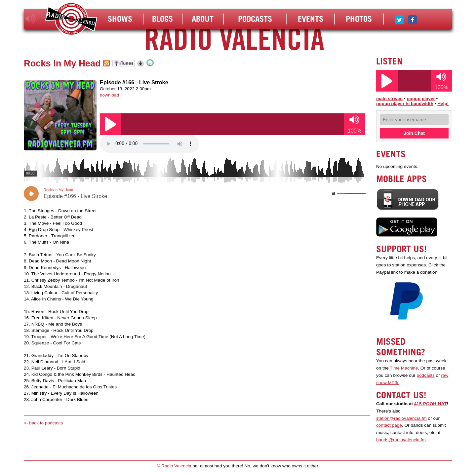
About (203, 19)
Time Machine (404, 368)
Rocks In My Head (62, 63)
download (109, 95)
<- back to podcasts (43, 423)
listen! (31, 19)
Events (311, 19)
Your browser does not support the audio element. (149, 144)
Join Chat (414, 133)
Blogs (162, 19)
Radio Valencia (176, 466)
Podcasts (255, 19)
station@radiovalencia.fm (401, 418)
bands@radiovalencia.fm (401, 440)
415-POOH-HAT (431, 404)
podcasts (425, 375)
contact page (389, 425)
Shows (120, 19)
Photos (359, 19)
